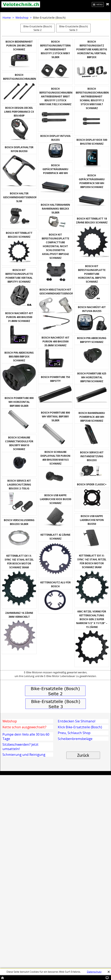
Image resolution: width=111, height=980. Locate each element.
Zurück (83, 944)
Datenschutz (94, 972)
